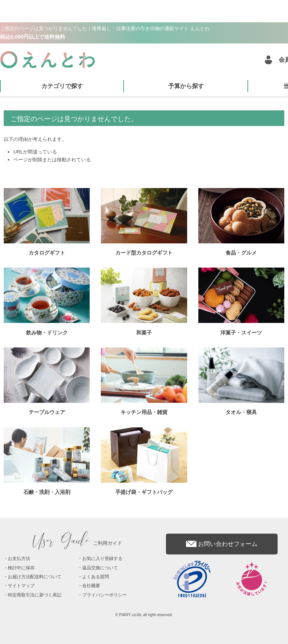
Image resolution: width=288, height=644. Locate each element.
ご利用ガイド (78, 543)
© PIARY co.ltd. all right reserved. (144, 615)
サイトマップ (21, 586)
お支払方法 (19, 559)
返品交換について (100, 568)
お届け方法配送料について (35, 577)
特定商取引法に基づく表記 (35, 595)
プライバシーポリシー (105, 595)
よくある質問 (96, 577)
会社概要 (91, 586)
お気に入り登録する (102, 559)
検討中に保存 (21, 568)
